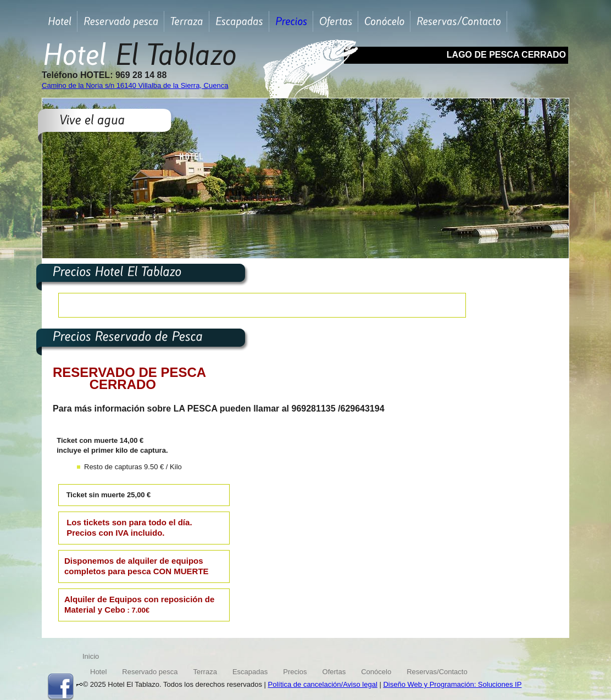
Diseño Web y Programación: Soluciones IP (452, 684)
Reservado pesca (150, 672)
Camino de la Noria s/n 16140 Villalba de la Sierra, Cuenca (135, 85)
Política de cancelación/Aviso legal (323, 684)
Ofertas (334, 672)
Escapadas (250, 672)
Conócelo (376, 672)
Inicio (91, 656)
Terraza (205, 672)
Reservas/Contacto (437, 672)
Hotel (98, 672)
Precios (295, 672)
